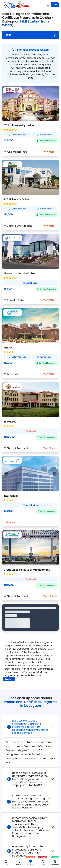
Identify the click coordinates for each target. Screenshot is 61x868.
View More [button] (50, 152)
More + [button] (9, 679)
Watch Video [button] (45, 135)
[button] (30, 35)
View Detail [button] (31, 431)
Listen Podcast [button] (17, 135)
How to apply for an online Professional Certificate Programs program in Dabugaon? (26, 851)
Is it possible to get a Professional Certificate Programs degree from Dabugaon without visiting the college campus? (28, 727)
